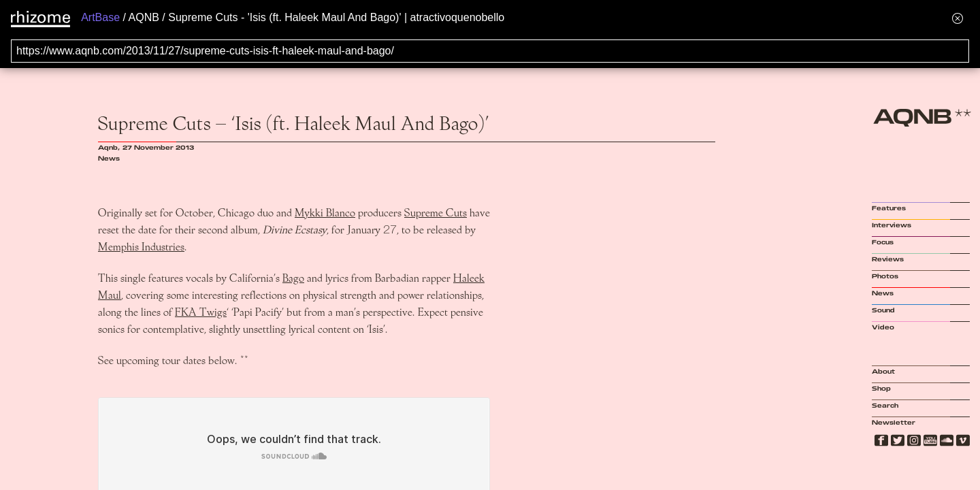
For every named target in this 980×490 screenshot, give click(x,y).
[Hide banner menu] (958, 18)
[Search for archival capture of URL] (490, 51)
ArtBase (100, 17)
